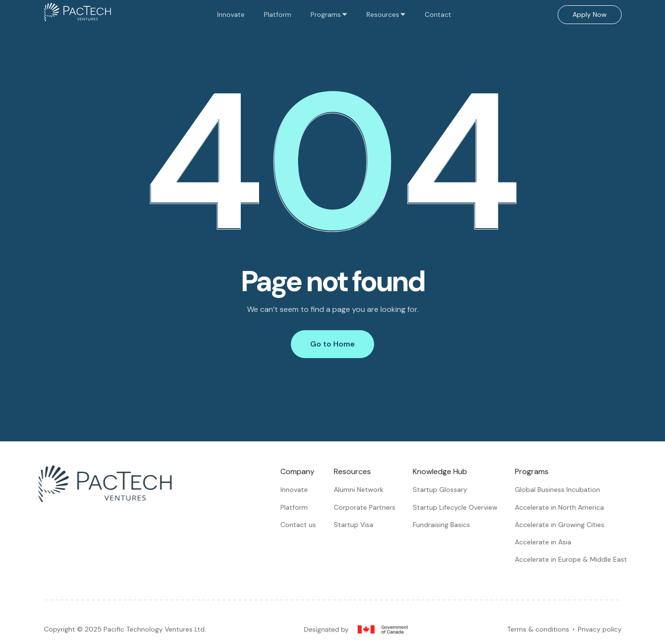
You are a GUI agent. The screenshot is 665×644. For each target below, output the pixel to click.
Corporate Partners (368, 507)
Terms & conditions (538, 633)
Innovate (231, 14)
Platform (278, 14)
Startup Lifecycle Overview (459, 507)
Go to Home (332, 344)
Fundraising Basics (445, 525)
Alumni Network (362, 489)
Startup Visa (357, 525)
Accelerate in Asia (547, 542)
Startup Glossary (444, 489)
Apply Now (590, 14)
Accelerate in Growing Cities (563, 525)
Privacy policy (600, 633)
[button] (329, 14)
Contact (438, 14)
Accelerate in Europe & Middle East (575, 559)
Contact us (302, 525)
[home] (78, 14)
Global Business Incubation (561, 489)
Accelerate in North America (563, 507)
